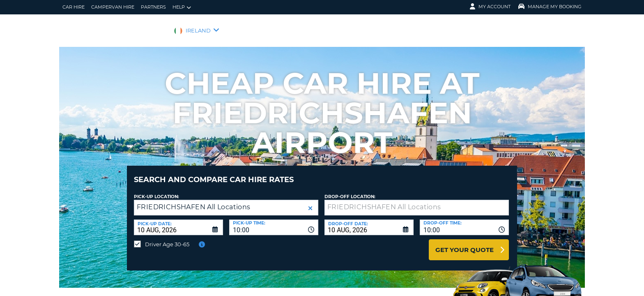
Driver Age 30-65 (167, 238)
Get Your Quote (465, 244)
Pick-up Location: (156, 191)
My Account (490, 7)
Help (182, 7)
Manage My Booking (550, 7)
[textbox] (417, 201)
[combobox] (274, 221)
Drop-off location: (350, 191)
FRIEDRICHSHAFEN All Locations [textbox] (194, 201)
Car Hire (74, 7)
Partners (153, 7)
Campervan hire (113, 7)
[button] (310, 202)
